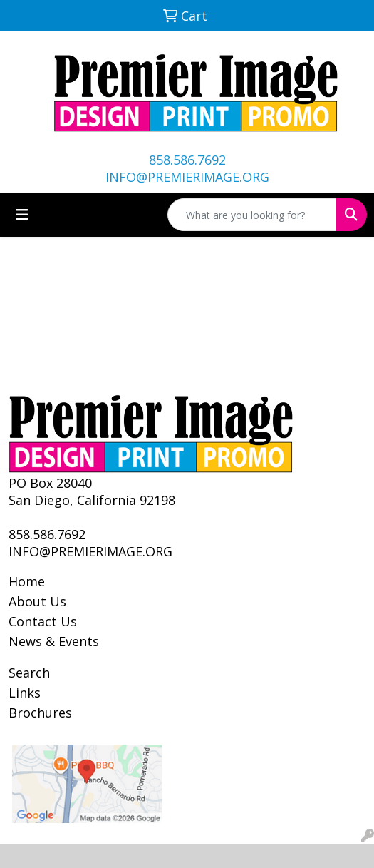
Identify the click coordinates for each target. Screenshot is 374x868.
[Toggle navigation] (22, 215)
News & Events (54, 641)
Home (27, 581)
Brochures (40, 713)
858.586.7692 (187, 160)
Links (25, 693)
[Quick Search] (252, 215)
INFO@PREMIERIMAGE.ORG (187, 177)
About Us (37, 601)
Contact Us (43, 621)
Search (29, 673)
